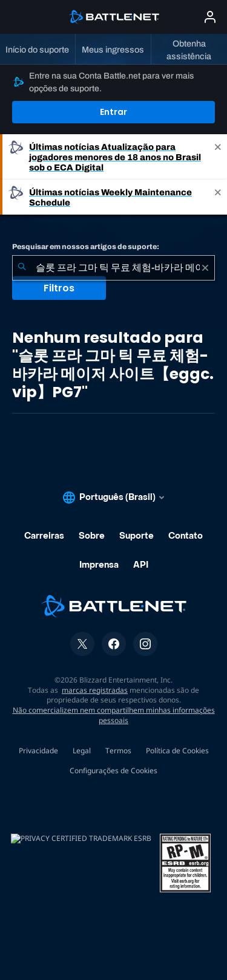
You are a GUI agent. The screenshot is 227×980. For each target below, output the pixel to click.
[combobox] (113, 268)
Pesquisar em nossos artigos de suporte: (86, 247)
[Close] (218, 157)
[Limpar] (205, 268)
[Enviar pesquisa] (22, 268)
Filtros (59, 288)
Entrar (113, 112)
